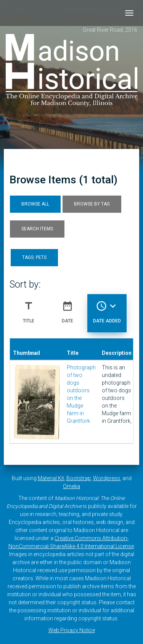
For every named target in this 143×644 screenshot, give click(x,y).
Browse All (35, 204)
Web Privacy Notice (72, 630)
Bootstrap (79, 478)
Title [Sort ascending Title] (29, 309)
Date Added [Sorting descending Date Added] (107, 309)
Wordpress (107, 478)
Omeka (71, 486)
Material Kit (51, 478)
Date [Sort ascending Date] (67, 309)
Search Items (37, 229)
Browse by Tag (92, 204)
